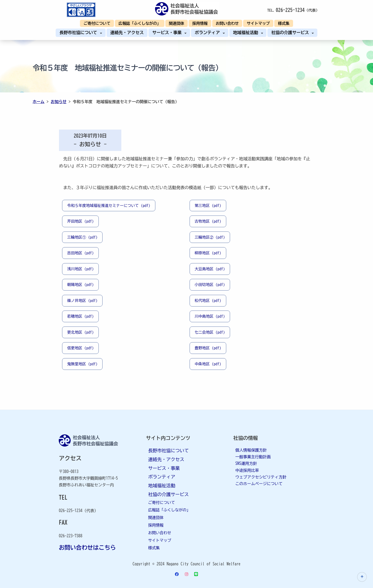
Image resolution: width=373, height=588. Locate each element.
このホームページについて (259, 484)
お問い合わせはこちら (87, 548)
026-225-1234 (290, 10)
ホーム (39, 102)
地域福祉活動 (247, 33)
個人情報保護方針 (251, 450)
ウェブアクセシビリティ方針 (261, 477)
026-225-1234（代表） (78, 510)
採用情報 (200, 23)
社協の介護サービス (291, 33)
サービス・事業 (168, 33)
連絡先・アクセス (127, 33)
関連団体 (177, 23)
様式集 (284, 23)
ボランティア (209, 33)
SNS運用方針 (246, 463)
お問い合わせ (227, 23)
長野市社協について (79, 33)
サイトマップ (258, 23)
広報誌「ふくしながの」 (140, 23)
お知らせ (59, 102)
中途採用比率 (247, 470)
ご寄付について (97, 23)
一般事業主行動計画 (253, 457)
